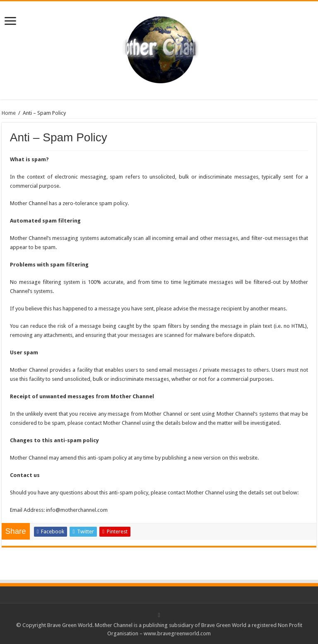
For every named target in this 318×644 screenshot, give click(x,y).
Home (9, 113)
